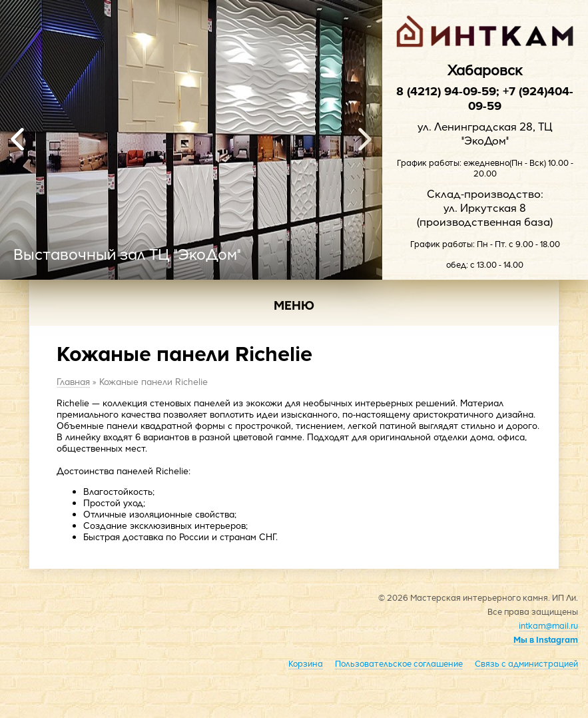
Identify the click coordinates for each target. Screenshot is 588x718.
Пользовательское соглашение (399, 663)
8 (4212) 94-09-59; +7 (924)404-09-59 (485, 98)
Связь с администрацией (526, 663)
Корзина (306, 663)
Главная (73, 381)
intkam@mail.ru (548, 625)
